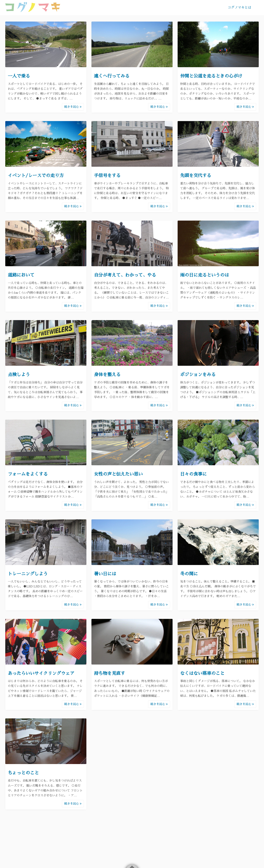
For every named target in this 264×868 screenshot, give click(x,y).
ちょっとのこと (23, 773)
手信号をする (107, 175)
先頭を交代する (196, 175)
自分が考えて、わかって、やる (125, 275)
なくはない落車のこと (202, 673)
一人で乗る (19, 76)
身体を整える (107, 375)
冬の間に (189, 574)
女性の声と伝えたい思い (118, 474)
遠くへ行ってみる (112, 76)
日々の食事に (193, 474)
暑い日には (105, 574)
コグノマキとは (240, 8)
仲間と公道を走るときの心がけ (211, 76)
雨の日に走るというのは (205, 275)
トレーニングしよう (28, 574)
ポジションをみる (198, 375)
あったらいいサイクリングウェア (41, 673)
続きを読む (73, 107)
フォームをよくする (28, 474)
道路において (21, 275)
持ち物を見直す (110, 673)
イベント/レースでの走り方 (36, 175)
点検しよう (19, 375)
